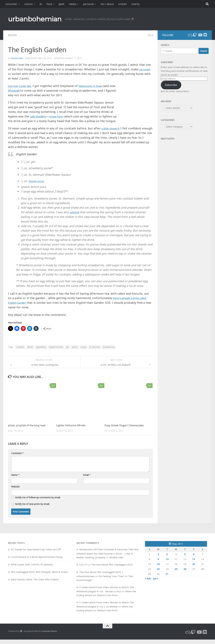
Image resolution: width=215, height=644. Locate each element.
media (73, 4)
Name (15, 479)
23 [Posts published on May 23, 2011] (158, 573)
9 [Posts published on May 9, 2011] (158, 564)
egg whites (41, 352)
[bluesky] (190, 35)
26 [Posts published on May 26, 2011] (185, 573)
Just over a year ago (22, 86)
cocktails (20, 352)
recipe (83, 352)
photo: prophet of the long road (28, 430)
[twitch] (195, 35)
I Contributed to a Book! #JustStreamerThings (37, 561)
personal (88, 4)
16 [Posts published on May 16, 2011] (158, 569)
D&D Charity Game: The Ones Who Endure (35, 584)
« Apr (148, 583)
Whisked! (21, 90)
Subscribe (171, 85)
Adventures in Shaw (96, 86)
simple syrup (37, 186)
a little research (112, 133)
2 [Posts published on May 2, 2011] (158, 559)
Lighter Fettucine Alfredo (72, 430)
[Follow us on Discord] (205, 35)
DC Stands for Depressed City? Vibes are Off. (36, 554)
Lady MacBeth (40, 116)
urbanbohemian (35, 19)
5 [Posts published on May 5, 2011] (185, 559)
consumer (11, 4)
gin (67, 352)
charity (135, 4)
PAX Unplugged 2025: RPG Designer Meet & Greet (39, 576)
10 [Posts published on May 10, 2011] (167, 564)
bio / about (107, 4)
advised (75, 217)
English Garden (56, 352)
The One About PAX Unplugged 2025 (112, 569)
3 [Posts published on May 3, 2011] (167, 559)
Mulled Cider (117, 562)
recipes (13, 35)
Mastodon (167, 139)
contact (122, 4)
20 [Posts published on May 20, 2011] (194, 569)
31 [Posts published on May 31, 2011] (167, 578)
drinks (30, 352)
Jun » (156, 583)
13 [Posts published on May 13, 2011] (194, 564)
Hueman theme (49, 636)
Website (15, 491)
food (49, 4)
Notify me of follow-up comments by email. (38, 502)
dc (41, 4)
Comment (17, 458)
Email (87, 479)
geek (62, 4)
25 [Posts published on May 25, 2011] (176, 573)
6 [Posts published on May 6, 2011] (194, 559)
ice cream (146, 69)
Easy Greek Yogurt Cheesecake (124, 430)
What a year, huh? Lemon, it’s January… (32, 569)
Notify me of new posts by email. (32, 508)
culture (28, 4)
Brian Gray (18, 58)
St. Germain (95, 352)
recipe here (60, 116)
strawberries (109, 352)
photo (75, 352)
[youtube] (200, 35)
